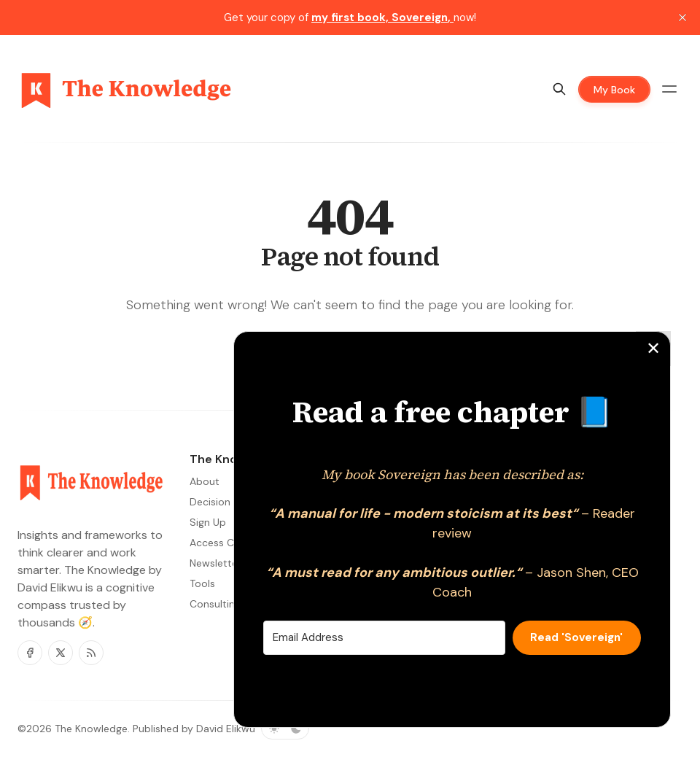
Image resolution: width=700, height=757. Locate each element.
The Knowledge (91, 729)
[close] (682, 18)
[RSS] (91, 653)
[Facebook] (30, 653)
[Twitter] (61, 653)
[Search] (559, 89)
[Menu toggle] (669, 89)
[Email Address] (384, 638)
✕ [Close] (653, 348)
